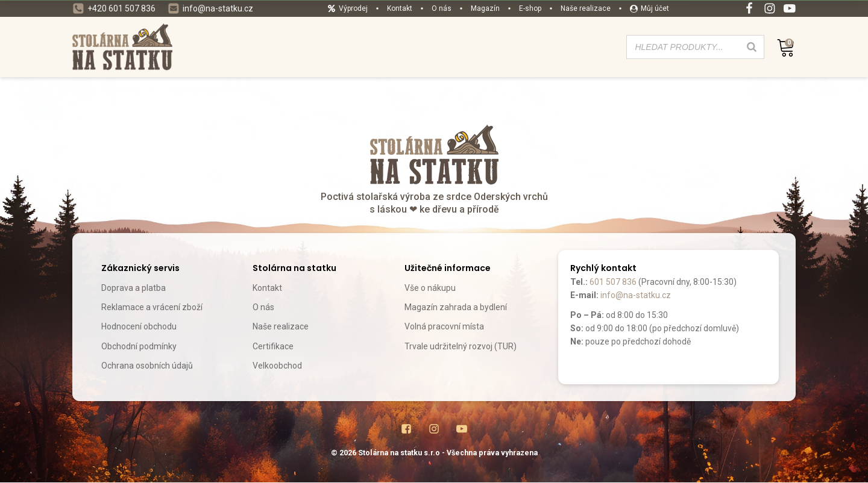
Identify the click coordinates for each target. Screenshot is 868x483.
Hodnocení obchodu (139, 326)
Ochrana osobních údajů (147, 366)
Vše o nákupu (430, 288)
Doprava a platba (134, 288)
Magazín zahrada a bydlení (456, 307)
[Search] (752, 47)
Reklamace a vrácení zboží (152, 307)
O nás (263, 307)
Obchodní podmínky (139, 346)
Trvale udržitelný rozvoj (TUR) (461, 346)
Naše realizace (281, 326)
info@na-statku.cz (636, 295)
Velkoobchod (277, 366)
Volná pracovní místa (444, 326)
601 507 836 (613, 282)
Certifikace (273, 346)
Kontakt (267, 288)
